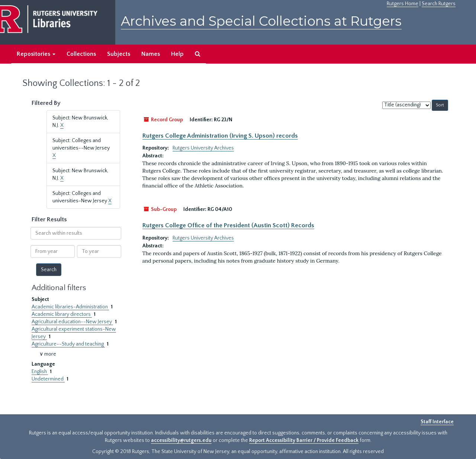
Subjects (119, 54)
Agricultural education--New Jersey (72, 322)
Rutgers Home (403, 4)
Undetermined (48, 379)
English (40, 372)
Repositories (36, 54)
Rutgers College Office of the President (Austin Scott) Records (228, 225)
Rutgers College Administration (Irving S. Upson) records (220, 136)
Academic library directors (62, 314)
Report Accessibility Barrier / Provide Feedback (304, 440)
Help (177, 54)
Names (151, 54)
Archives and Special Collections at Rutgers (261, 21)
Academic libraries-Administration (70, 307)
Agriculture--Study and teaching (68, 344)
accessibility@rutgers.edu (181, 440)
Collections (81, 54)
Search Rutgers (439, 4)
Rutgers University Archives (203, 148)
